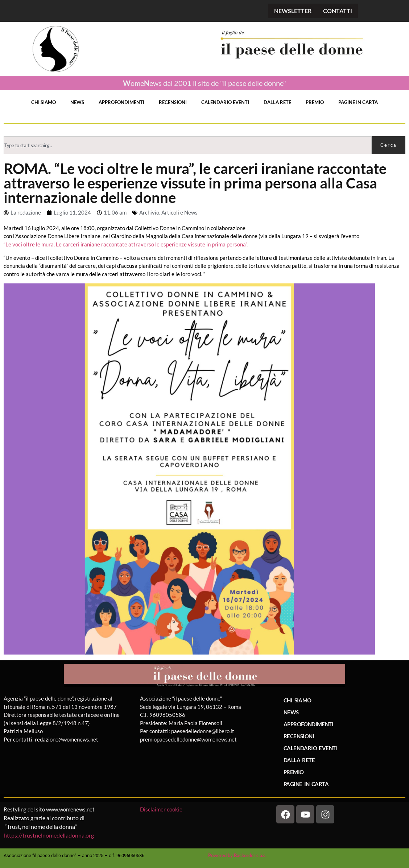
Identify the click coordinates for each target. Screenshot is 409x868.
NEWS (77, 102)
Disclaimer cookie (162, 809)
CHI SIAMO (44, 102)
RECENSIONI (173, 102)
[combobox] (188, 145)
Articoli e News (179, 212)
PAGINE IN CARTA (358, 102)
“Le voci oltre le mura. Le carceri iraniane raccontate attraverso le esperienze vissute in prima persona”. (126, 244)
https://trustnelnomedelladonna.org (49, 835)
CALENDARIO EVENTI (225, 102)
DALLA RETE (277, 102)
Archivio (149, 212)
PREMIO (315, 102)
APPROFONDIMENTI (121, 102)
